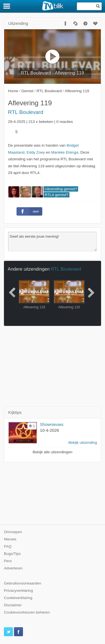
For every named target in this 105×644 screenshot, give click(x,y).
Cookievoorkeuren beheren (27, 612)
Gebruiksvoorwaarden (23, 583)
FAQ (8, 546)
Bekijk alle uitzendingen (52, 452)
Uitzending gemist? (61, 189)
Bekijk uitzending (83, 443)
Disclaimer (13, 605)
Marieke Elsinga (65, 152)
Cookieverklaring (18, 598)
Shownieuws (52, 424)
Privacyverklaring (18, 591)
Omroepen (13, 532)
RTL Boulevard (26, 112)
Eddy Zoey (36, 152)
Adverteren (13, 568)
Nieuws (10, 539)
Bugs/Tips (12, 554)
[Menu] (7, 6)
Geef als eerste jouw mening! (53, 242)
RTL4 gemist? (57, 195)
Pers (8, 561)
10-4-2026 (50, 430)
